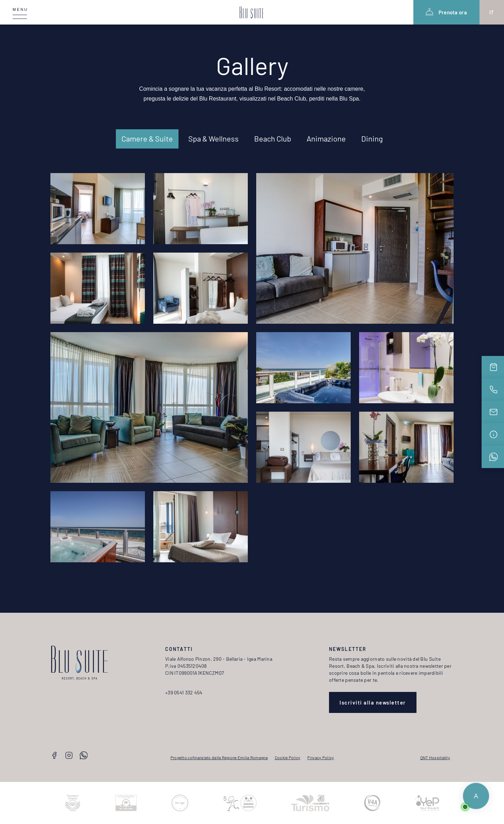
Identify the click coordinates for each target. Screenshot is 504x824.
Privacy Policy (321, 757)
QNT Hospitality (435, 757)
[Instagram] (69, 756)
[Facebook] (54, 756)
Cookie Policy (288, 757)
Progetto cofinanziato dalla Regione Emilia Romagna (219, 757)
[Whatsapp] (84, 756)
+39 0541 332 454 (184, 692)
